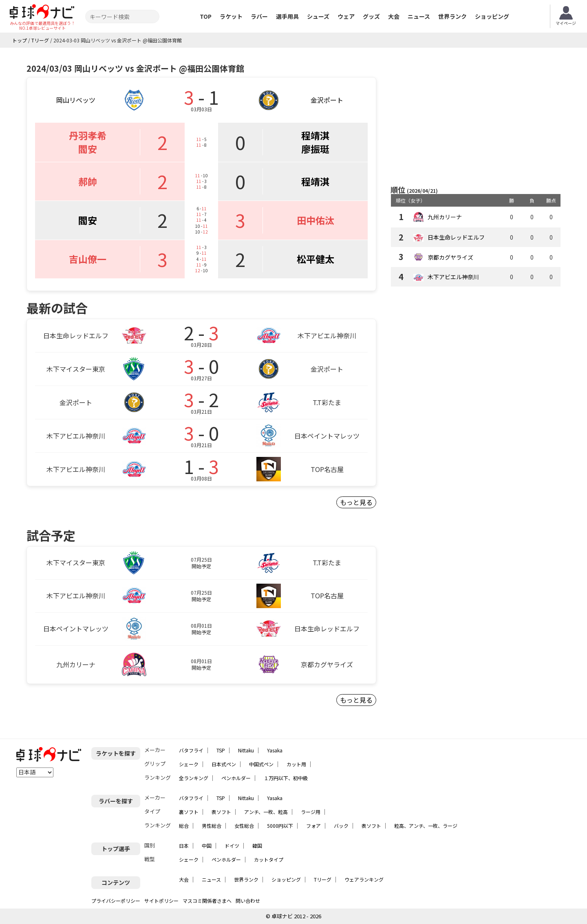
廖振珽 (315, 149)
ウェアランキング (364, 879)
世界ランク (452, 16)
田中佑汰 (316, 220)
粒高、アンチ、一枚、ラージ (426, 826)
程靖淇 (315, 135)
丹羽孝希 (88, 135)
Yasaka (275, 750)
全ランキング (194, 778)
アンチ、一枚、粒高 (266, 812)
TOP (206, 16)
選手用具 (287, 16)
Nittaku (246, 750)
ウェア (346, 16)
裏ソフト (189, 812)
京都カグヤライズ (450, 257)
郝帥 (88, 181)
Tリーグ (323, 879)
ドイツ (232, 846)
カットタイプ (269, 859)
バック (341, 826)
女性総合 (244, 826)
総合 (184, 826)
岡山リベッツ (76, 100)
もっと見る (356, 502)
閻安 (88, 149)
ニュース (419, 16)
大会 (394, 16)
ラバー (259, 16)
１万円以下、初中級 (286, 778)
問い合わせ (248, 901)
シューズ (318, 16)
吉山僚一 (88, 259)
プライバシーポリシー (116, 901)
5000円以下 (280, 826)
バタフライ (191, 750)
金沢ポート (327, 100)
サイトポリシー (161, 901)
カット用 (296, 764)
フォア (313, 826)
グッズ (371, 16)
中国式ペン (261, 764)
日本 (184, 846)
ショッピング (492, 16)
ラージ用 (311, 812)
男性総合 (212, 826)
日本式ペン (224, 764)
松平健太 (316, 259)
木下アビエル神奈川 (453, 277)
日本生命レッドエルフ (456, 237)
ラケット (231, 16)
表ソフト (221, 812)
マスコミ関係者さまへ (207, 901)
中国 (207, 846)
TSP (221, 750)
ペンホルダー (236, 778)
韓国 (257, 846)
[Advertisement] (476, 117)
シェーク (189, 764)
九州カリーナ (445, 217)
